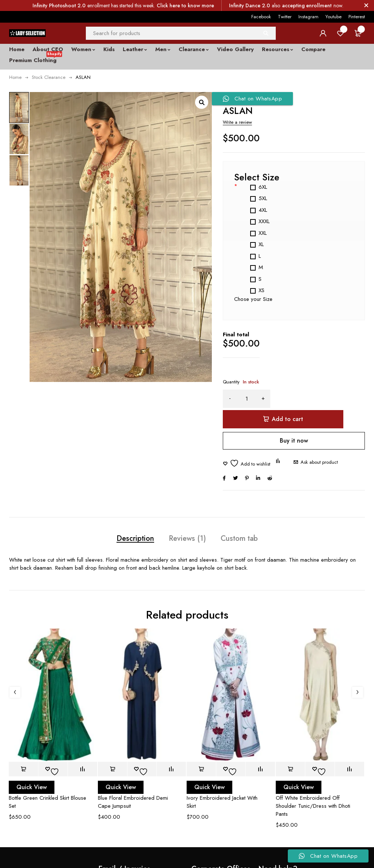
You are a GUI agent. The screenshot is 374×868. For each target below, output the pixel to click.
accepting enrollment (307, 5)
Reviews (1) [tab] (187, 519)
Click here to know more (185, 5)
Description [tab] (126, 519)
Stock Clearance (49, 77)
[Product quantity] (247, 399)
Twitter (285, 17)
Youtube (333, 17)
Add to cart (324, 399)
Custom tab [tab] (249, 519)
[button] (202, 102)
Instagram (308, 17)
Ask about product (314, 442)
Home (15, 77)
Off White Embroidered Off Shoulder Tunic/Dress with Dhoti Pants (313, 788)
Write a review (237, 122)
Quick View (32, 769)
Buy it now (294, 420)
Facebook (261, 17)
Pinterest (357, 17)
